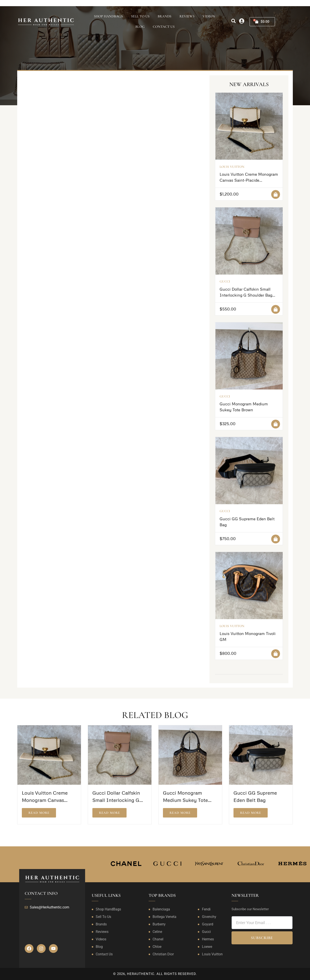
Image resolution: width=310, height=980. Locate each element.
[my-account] (242, 21)
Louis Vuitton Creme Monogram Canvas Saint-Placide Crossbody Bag (249, 180)
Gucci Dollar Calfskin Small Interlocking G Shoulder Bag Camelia (246, 295)
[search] (233, 21)
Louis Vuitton (232, 167)
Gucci (225, 281)
